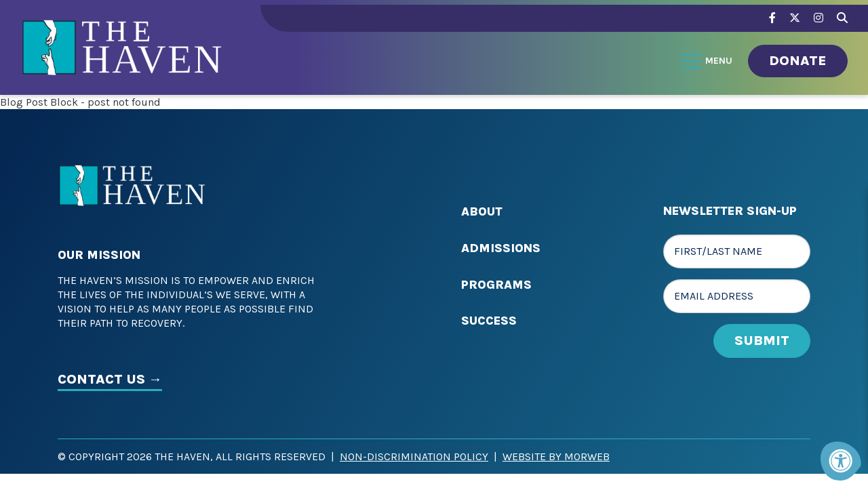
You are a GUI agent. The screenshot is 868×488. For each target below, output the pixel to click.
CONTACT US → (110, 379)
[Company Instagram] (818, 18)
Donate (798, 61)
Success (489, 321)
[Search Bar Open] (842, 16)
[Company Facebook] (772, 18)
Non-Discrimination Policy (414, 456)
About (482, 211)
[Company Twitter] (795, 18)
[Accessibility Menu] (841, 461)
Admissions (501, 248)
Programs (496, 285)
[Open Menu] (708, 61)
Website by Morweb (556, 456)
